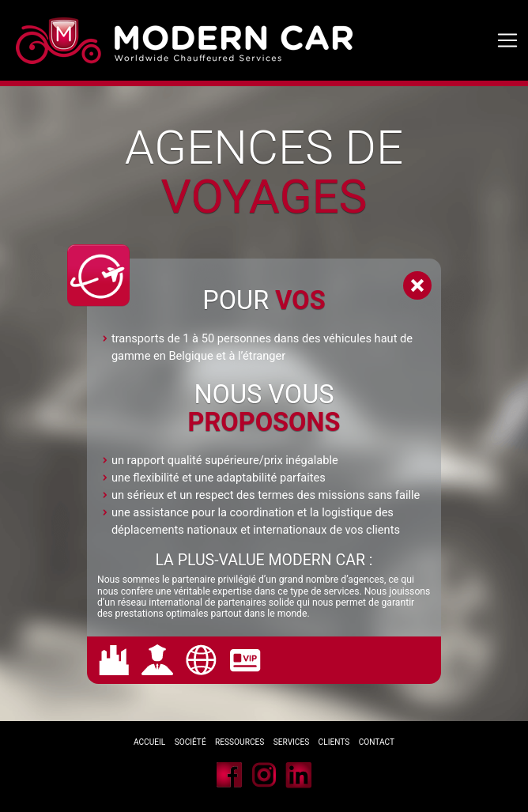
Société (190, 742)
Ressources (239, 742)
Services (292, 742)
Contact (377, 742)
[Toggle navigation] (507, 41)
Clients (335, 742)
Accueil (149, 742)
